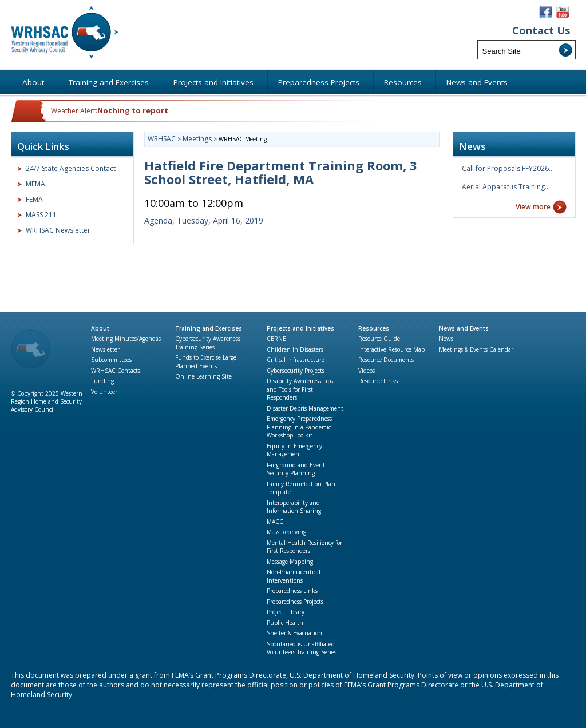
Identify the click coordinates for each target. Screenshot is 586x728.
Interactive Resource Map (391, 349)
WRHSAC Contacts (116, 371)
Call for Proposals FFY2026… (508, 168)
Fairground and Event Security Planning (296, 469)
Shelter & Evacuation (294, 633)
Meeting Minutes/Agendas (126, 339)
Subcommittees (111, 360)
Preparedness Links (292, 591)
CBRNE (276, 339)
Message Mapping (290, 562)
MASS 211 (41, 215)
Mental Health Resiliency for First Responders (304, 547)
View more (533, 207)
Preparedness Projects (295, 602)
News (446, 339)
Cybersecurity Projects (296, 371)
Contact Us (541, 31)
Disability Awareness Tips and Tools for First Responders (300, 389)
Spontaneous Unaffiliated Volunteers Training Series (302, 648)
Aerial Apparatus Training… (506, 187)
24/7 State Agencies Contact (71, 168)
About (100, 328)
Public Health (285, 623)
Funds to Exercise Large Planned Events (206, 362)
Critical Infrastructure (296, 360)
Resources (374, 328)
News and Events (464, 328)
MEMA (35, 184)
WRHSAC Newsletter (58, 230)
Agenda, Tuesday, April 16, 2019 (204, 220)
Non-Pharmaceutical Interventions (294, 576)
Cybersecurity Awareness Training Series (208, 343)
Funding (102, 381)
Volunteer (104, 392)
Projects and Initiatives (300, 328)
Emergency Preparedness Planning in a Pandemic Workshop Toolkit (299, 427)
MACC (275, 522)
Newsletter (105, 349)
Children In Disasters (295, 349)
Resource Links (378, 381)
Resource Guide (379, 339)
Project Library (286, 612)
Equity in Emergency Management (294, 450)
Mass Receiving (286, 532)
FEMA (34, 199)
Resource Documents (386, 360)
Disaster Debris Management (305, 408)
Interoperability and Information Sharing (294, 507)
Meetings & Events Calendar (476, 349)
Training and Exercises (209, 328)
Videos (367, 371)
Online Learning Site (203, 376)
